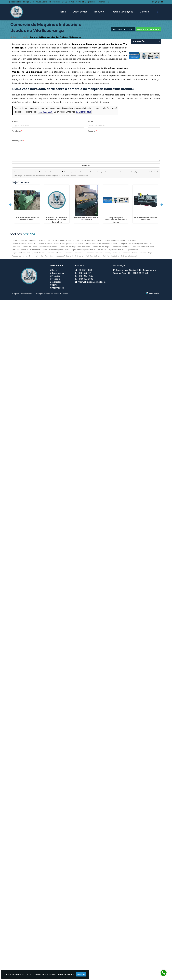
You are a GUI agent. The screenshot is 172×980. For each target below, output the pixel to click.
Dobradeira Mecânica (39, 929)
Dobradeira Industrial (20, 929)
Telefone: (17, 131)
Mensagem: (18, 141)
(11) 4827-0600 (74, 2)
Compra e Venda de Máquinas (24, 923)
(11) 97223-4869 (85, 956)
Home (63, 12)
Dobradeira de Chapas (102, 926)
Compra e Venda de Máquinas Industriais (101, 923)
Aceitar (81, 974)
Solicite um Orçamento (123, 29)
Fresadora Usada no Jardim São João (25, 862)
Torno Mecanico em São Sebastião (25, 379)
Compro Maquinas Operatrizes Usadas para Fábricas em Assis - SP (25, 623)
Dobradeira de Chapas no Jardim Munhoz (25, 220)
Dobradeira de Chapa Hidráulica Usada (75, 926)
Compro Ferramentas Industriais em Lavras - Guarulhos (25, 261)
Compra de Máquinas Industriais (89, 920)
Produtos (99, 12)
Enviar (86, 165)
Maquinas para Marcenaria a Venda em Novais (25, 340)
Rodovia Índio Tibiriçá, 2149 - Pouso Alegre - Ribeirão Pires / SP (37, 2)
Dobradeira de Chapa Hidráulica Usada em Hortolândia (25, 702)
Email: (91, 121)
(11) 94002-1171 (85, 953)
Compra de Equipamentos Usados (60, 920)
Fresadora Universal (19, 936)
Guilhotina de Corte (93, 936)
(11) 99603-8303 (85, 959)
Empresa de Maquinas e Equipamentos (123, 929)
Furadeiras (49, 936)
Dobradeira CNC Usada (48, 926)
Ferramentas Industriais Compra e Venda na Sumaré (25, 582)
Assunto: (93, 131)
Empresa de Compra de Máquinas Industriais (88, 929)
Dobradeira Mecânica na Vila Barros (25, 421)
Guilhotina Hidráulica (111, 936)
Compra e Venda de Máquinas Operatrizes (136, 923)
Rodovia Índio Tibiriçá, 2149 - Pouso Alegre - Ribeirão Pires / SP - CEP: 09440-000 (135, 951)
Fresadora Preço (146, 932)
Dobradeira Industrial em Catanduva (25, 299)
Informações (58, 967)
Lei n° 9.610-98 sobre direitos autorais (75, 176)
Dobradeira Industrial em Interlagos (25, 741)
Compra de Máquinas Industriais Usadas (120, 920)
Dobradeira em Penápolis (25, 540)
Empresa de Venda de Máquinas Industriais (29, 932)
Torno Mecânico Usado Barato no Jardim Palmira (25, 823)
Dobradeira (16, 926)
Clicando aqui (84, 112)
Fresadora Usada (36, 936)
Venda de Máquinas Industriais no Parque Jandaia (25, 501)
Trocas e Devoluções (122, 12)
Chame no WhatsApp (148, 29)
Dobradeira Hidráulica (121, 926)
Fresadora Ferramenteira (74, 932)
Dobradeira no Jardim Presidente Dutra (25, 782)
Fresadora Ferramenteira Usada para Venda (103, 932)
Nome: (16, 121)
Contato (144, 12)
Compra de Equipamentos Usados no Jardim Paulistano (25, 663)
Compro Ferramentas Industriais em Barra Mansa (25, 462)
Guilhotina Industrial (129, 936)
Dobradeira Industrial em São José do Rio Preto (25, 903)
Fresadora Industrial (130, 932)
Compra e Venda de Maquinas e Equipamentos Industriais (60, 923)
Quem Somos (80, 12)
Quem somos (58, 953)
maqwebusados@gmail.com (97, 2)
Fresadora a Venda (55, 932)
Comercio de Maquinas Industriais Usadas (28, 920)
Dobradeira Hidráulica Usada (143, 926)
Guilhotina (79, 936)
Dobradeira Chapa (30, 926)
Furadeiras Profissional (64, 936)
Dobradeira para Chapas (59, 929)
